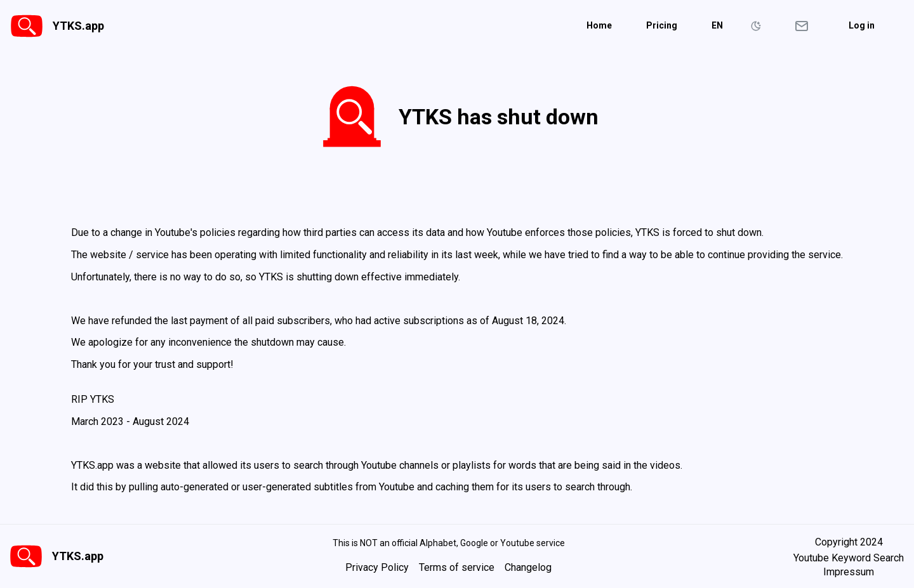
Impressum (849, 572)
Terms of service (457, 567)
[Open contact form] (802, 26)
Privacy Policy (377, 567)
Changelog (528, 567)
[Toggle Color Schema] (756, 26)
